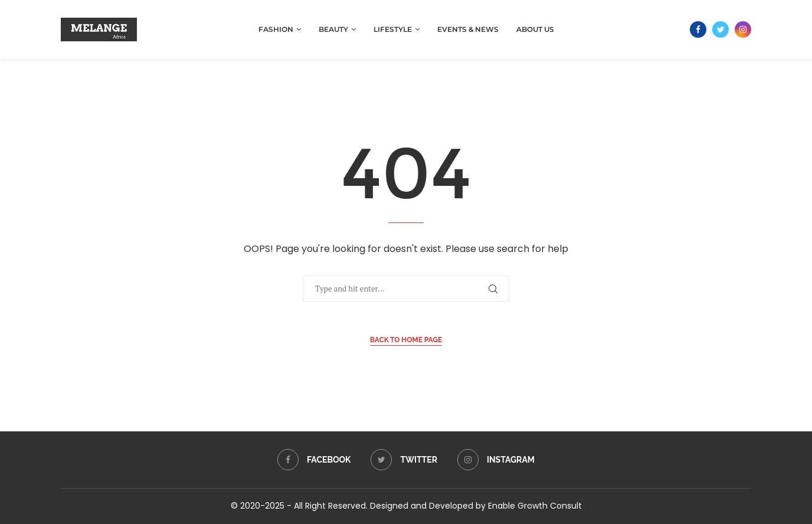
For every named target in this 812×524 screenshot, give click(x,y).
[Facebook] (698, 30)
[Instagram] (743, 30)
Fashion (276, 29)
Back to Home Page (406, 340)
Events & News (468, 29)
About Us (535, 29)
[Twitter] (721, 30)
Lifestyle (393, 29)
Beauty (333, 29)
